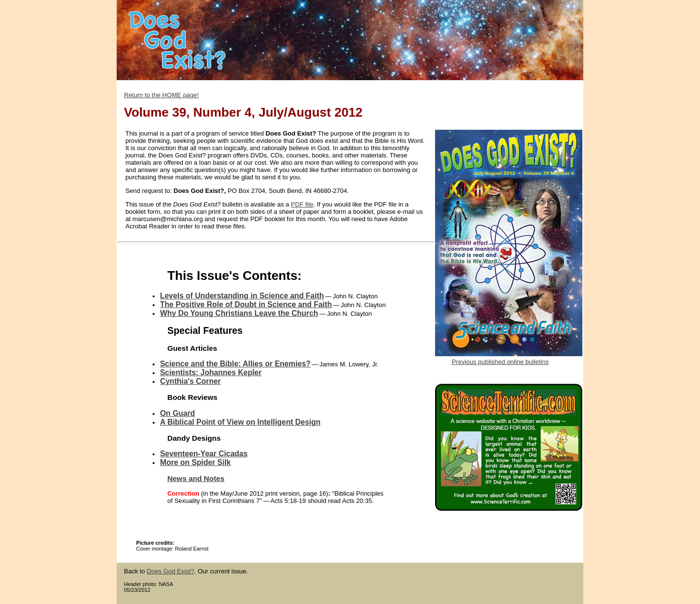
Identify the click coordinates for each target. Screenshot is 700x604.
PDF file (302, 204)
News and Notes (196, 478)
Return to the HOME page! (161, 95)
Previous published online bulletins (500, 362)
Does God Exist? (171, 571)
